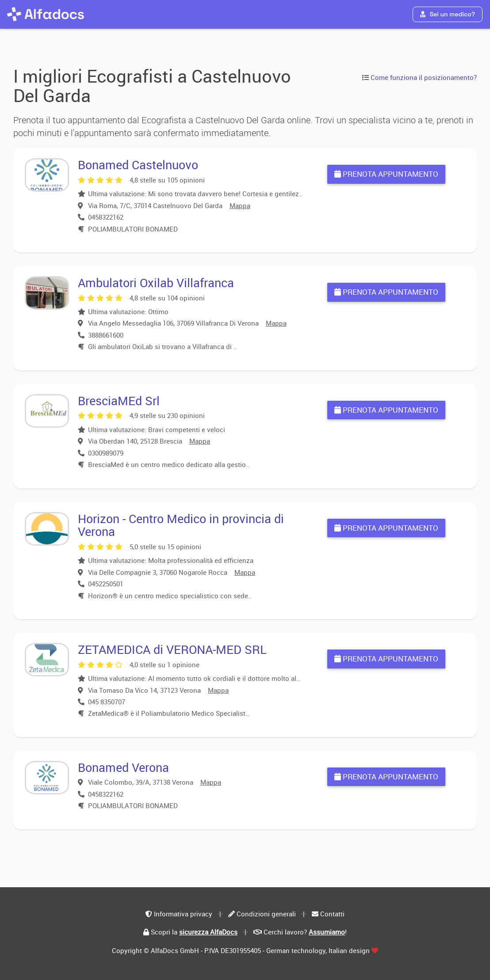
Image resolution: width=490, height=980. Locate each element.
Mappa (240, 205)
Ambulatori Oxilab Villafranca (156, 283)
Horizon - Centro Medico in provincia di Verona (181, 525)
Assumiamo (327, 932)
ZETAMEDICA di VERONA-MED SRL (172, 649)
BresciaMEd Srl (119, 401)
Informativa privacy (183, 914)
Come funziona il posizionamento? (419, 77)
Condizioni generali (266, 914)
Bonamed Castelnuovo (138, 165)
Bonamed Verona (123, 767)
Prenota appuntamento (386, 174)
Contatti (332, 914)
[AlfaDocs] (46, 14)
